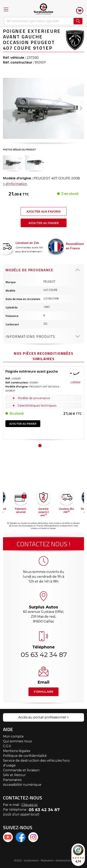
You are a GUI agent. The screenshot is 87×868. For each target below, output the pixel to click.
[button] (81, 108)
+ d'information (15, 184)
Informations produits (30, 336)
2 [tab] (47, 446)
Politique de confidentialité (25, 756)
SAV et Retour (14, 775)
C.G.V (7, 746)
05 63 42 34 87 (43, 655)
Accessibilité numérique (22, 785)
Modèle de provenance (30, 270)
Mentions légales (17, 751)
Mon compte (13, 736)
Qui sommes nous (17, 741)
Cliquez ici (29, 805)
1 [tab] (40, 446)
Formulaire (44, 692)
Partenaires (12, 780)
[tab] (43, 270)
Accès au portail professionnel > (43, 717)
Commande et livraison (21, 770)
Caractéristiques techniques (37, 406)
